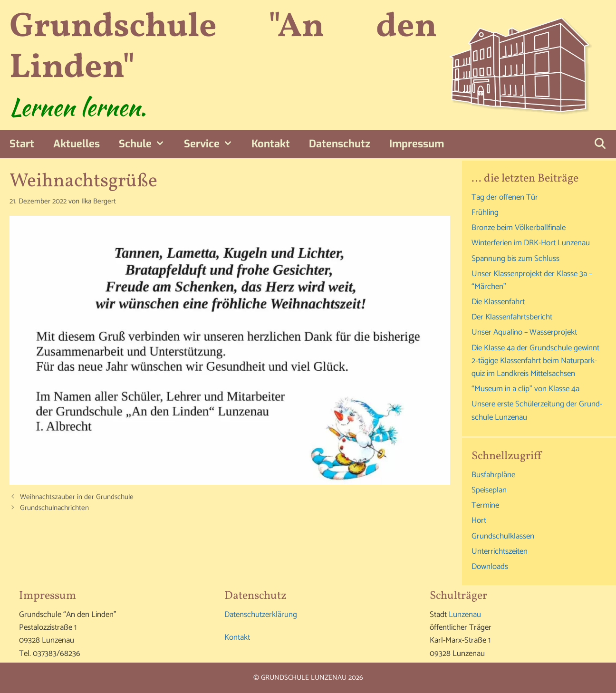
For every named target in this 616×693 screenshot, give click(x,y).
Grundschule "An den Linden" (223, 48)
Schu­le (147, 144)
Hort (479, 520)
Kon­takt (271, 144)
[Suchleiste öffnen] (600, 144)
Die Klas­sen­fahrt (498, 302)
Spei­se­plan (489, 490)
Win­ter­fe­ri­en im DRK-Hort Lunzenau (531, 243)
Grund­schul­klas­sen (503, 536)
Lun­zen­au (465, 615)
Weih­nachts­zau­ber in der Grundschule (77, 497)
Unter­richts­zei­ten (500, 551)
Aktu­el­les (77, 144)
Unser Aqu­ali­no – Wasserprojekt (524, 332)
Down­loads (490, 567)
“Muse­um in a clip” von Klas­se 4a (525, 389)
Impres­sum (417, 144)
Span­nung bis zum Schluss (515, 259)
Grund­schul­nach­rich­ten (54, 508)
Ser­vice (213, 144)
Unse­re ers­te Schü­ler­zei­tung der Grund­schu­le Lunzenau (537, 410)
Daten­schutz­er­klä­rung (261, 615)
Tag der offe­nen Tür (505, 197)
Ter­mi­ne (485, 505)
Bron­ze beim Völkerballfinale (519, 228)
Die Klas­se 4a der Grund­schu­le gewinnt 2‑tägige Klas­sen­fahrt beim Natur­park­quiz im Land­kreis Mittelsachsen (535, 361)
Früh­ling (485, 212)
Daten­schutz (340, 144)
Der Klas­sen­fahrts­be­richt (512, 317)
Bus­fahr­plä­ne (493, 475)
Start (22, 144)
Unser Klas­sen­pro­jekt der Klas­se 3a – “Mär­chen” (532, 280)
